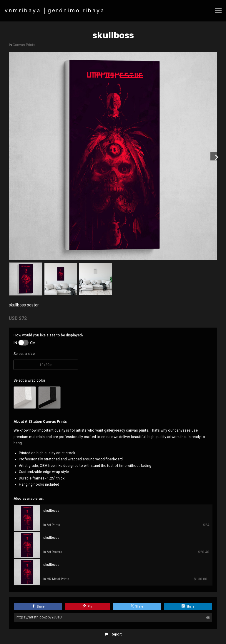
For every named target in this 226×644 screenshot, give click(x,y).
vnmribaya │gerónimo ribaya (55, 11)
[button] (113, 634)
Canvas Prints (24, 45)
